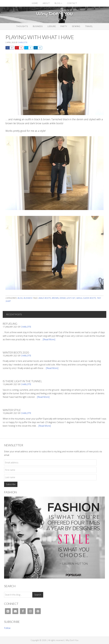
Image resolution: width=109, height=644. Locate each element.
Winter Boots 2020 (16, 352)
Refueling (10, 324)
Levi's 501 (71, 298)
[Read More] (49, 339)
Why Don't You (55, 14)
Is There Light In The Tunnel (22, 381)
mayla (79, 298)
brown (55, 298)
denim (62, 298)
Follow (7, 628)
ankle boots (44, 298)
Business (28, 298)
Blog (20, 298)
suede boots (89, 298)
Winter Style (12, 410)
